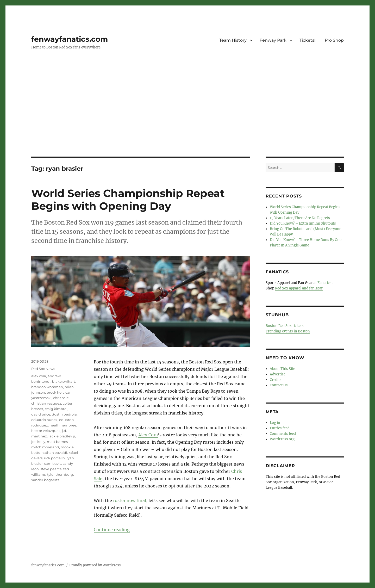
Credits (276, 380)
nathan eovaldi (54, 453)
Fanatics (324, 283)
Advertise (278, 374)
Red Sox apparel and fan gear (299, 288)
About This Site (282, 369)
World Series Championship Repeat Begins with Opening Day (128, 200)
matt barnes (57, 442)
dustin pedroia (64, 414)
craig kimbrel (56, 409)
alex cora (39, 376)
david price (41, 414)
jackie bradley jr (62, 436)
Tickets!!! (308, 40)
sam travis (53, 463)
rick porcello (54, 458)
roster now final (130, 500)
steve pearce (51, 469)
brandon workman (47, 387)
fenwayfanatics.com (70, 39)
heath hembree (63, 425)
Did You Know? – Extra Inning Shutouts (303, 223)
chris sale (61, 398)
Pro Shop (334, 40)
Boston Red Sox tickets (285, 326)
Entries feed (280, 428)
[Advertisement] (187, 118)
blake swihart (64, 381)
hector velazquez (46, 431)
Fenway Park (273, 40)
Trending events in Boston (288, 331)
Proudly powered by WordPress (95, 565)
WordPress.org (282, 439)
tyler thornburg (60, 474)
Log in (275, 423)
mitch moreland (45, 447)
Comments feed (283, 434)
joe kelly (38, 442)
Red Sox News (43, 369)
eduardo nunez (44, 420)
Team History (233, 40)
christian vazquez (46, 403)
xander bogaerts (45, 480)
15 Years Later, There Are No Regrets (300, 218)
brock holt (55, 392)
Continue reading (112, 530)
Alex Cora (148, 435)
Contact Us (279, 385)
